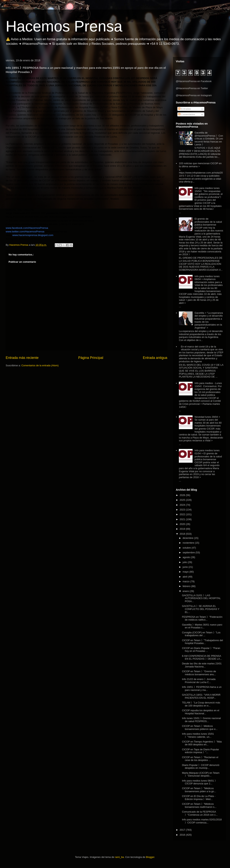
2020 (183, 524)
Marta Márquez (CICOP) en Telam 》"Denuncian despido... (201, 774)
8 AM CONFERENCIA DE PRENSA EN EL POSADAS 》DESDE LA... (202, 657)
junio (186, 567)
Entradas (185, 109)
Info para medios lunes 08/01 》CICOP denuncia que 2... (199, 782)
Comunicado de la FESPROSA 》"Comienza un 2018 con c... (200, 813)
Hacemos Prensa (64, 26)
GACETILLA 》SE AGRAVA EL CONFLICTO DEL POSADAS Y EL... (201, 609)
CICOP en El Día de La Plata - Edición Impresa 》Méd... (199, 798)
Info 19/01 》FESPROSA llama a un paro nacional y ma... (202, 688)
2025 (183, 500)
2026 (183, 495)
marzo (186, 581)
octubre (187, 548)
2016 (183, 835)
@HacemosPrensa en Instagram (194, 95)
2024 (183, 505)
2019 (183, 529)
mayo (186, 572)
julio (185, 562)
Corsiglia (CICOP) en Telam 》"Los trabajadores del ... (201, 634)
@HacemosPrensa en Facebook (194, 81)
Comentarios (187, 114)
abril (185, 577)
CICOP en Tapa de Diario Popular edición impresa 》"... (200, 751)
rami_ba (119, 857)
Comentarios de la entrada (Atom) (40, 365)
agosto (187, 557)
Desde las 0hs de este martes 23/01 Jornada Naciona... (202, 665)
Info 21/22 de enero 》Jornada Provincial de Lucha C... (199, 681)
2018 (183, 534)
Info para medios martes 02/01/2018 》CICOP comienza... (202, 821)
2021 (183, 519)
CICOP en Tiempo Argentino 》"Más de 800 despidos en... (202, 743)
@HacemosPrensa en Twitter (192, 88)
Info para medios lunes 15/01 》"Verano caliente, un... (198, 735)
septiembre (189, 552)
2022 (183, 514)
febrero (187, 586)
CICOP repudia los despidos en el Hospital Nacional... (201, 712)
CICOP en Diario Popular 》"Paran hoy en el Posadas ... (201, 650)
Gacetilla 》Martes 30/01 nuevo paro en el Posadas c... (202, 626)
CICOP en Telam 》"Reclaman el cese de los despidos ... (200, 759)
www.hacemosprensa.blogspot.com (33, 235)
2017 (183, 830)
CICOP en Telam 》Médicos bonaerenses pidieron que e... (200, 728)
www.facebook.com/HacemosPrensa (27, 228)
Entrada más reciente (22, 358)
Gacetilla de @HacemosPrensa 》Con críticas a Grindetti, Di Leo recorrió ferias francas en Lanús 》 (209, 139)
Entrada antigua (155, 358)
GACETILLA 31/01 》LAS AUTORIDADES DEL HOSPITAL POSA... (201, 598)
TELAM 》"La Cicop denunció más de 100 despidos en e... (201, 704)
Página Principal (91, 358)
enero (186, 591)
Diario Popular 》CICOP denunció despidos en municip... (201, 767)
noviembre (189, 543)
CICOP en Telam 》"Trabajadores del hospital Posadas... (202, 642)
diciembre (188, 538)
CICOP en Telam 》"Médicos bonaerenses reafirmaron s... (199, 805)
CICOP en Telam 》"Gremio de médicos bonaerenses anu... (199, 673)
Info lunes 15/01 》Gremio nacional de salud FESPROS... (201, 720)
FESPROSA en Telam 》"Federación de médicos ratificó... (202, 618)
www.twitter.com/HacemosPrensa (25, 232)
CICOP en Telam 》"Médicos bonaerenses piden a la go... (199, 790)
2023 (183, 510)
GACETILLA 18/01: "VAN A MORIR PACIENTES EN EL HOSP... (201, 696)
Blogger (150, 857)
